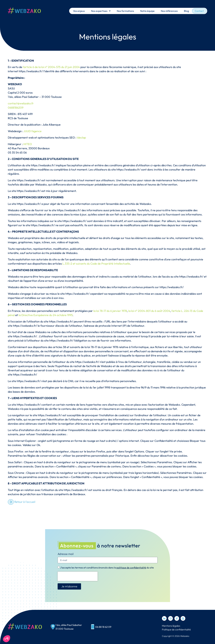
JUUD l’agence (33, 131)
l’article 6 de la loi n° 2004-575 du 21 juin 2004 (51, 67)
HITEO (28, 144)
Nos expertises (101, 11)
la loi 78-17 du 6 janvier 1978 (110, 311)
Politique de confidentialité (176, 629)
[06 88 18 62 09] (93, 627)
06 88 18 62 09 (103, 627)
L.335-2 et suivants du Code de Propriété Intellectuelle (96, 264)
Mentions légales (171, 626)
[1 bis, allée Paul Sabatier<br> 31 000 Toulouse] (53, 627)
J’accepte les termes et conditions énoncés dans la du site (107, 568)
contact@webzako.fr (21, 103)
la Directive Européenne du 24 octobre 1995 (46, 315)
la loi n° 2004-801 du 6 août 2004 (149, 311)
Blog (186, 11)
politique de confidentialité (131, 568)
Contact (199, 11)
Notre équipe (147, 11)
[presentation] (78, 576)
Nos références (169, 11)
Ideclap (81, 138)
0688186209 (16, 108)
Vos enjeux (79, 11)
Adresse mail (66, 554)
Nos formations (125, 11)
